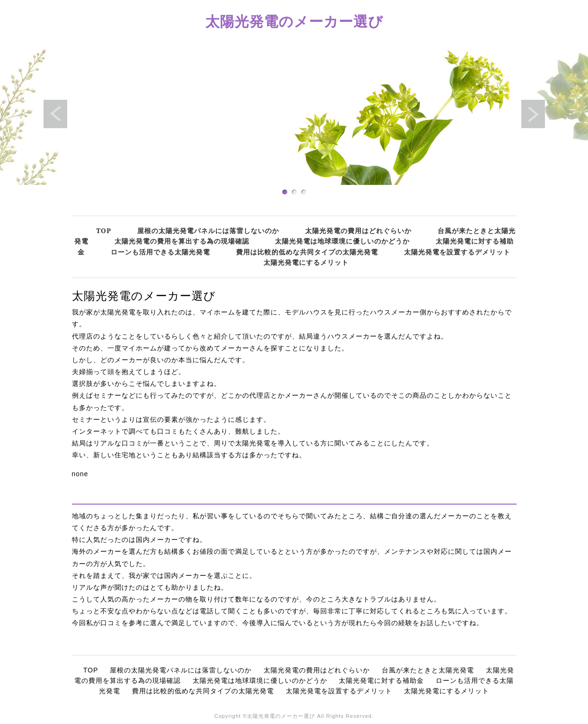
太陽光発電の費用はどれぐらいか (358, 231)
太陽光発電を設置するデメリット (457, 252)
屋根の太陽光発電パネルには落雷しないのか (208, 231)
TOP (104, 231)
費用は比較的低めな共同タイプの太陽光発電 (307, 252)
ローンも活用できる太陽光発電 (160, 252)
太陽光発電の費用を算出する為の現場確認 (182, 241)
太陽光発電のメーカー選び (294, 21)
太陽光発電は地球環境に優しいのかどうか (342, 241)
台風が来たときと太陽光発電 (428, 670)
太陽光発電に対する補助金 (381, 680)
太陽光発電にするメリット (306, 262)
